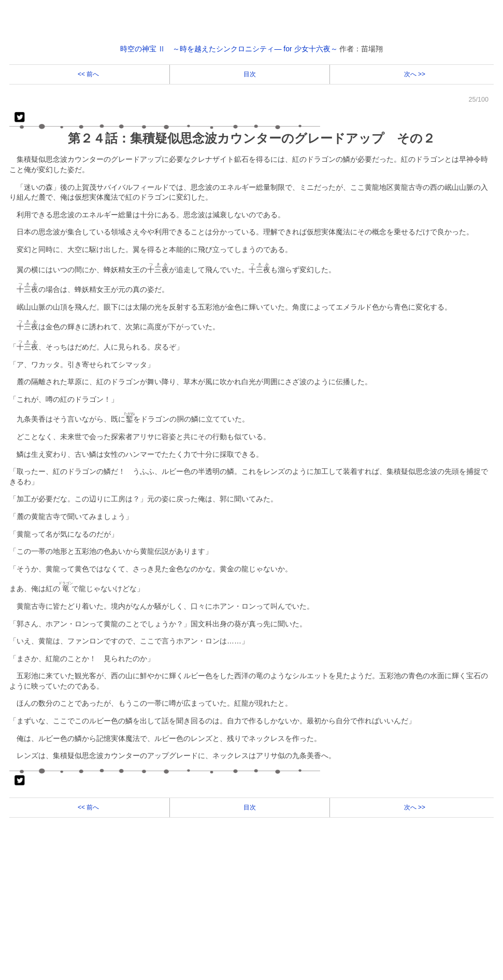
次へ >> (414, 74)
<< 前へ (89, 74)
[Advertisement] (252, 903)
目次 (250, 74)
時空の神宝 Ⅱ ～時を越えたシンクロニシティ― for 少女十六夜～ (229, 49)
